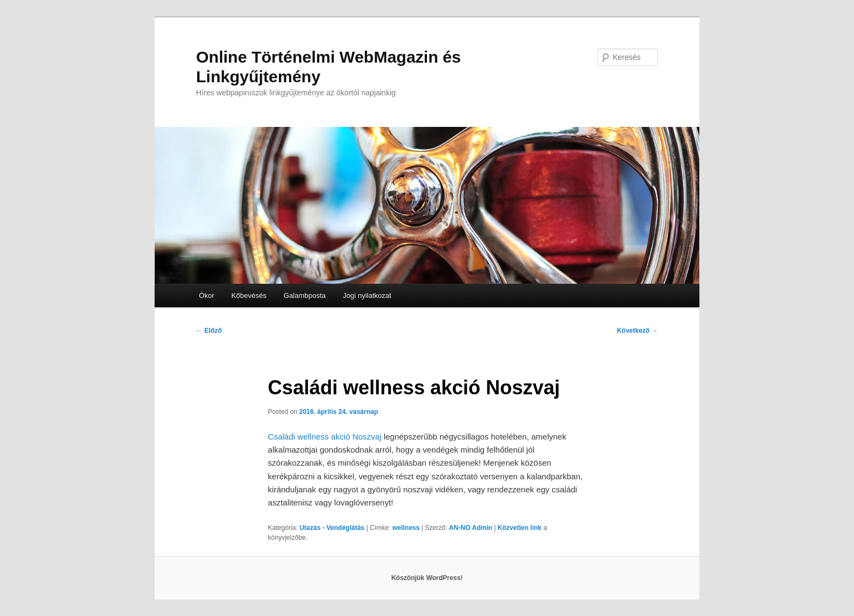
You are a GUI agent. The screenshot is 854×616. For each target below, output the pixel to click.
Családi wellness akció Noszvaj (325, 437)
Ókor (206, 295)
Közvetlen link (521, 528)
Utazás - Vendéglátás (332, 528)
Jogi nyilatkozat (367, 295)
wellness (406, 528)
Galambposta (305, 295)
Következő (638, 331)
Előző (209, 331)
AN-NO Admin (471, 528)
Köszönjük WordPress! (427, 578)
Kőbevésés (249, 295)
